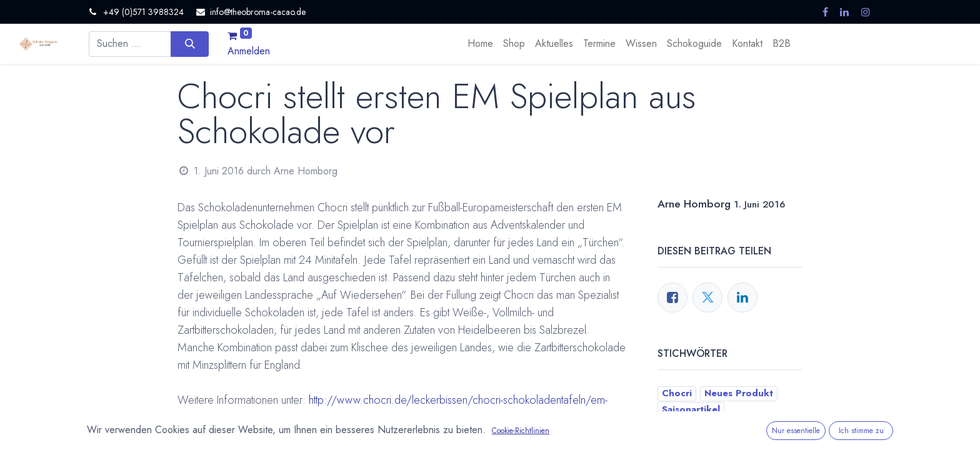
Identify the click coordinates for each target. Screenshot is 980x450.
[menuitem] (480, 44)
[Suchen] (190, 44)
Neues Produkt (257, 434)
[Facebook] (672, 297)
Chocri (204, 434)
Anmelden (249, 51)
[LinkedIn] (742, 297)
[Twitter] (707, 297)
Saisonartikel (324, 434)
